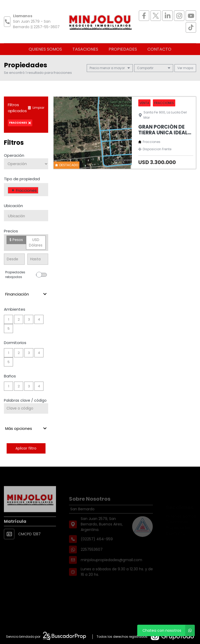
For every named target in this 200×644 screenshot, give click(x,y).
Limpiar (36, 108)
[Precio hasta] (38, 259)
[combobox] (26, 190)
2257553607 (92, 557)
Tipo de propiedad (22, 179)
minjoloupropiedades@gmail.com (111, 568)
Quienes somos (45, 49)
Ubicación (13, 206)
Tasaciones (85, 49)
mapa (185, 68)
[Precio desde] (14, 259)
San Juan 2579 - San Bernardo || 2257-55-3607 (36, 24)
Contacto (159, 49)
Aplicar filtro (26, 448)
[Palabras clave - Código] (26, 408)
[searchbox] (41, 191)
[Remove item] (13, 190)
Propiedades (123, 49)
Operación (14, 155)
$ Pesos (16, 240)
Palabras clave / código (25, 400)
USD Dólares (36, 242)
